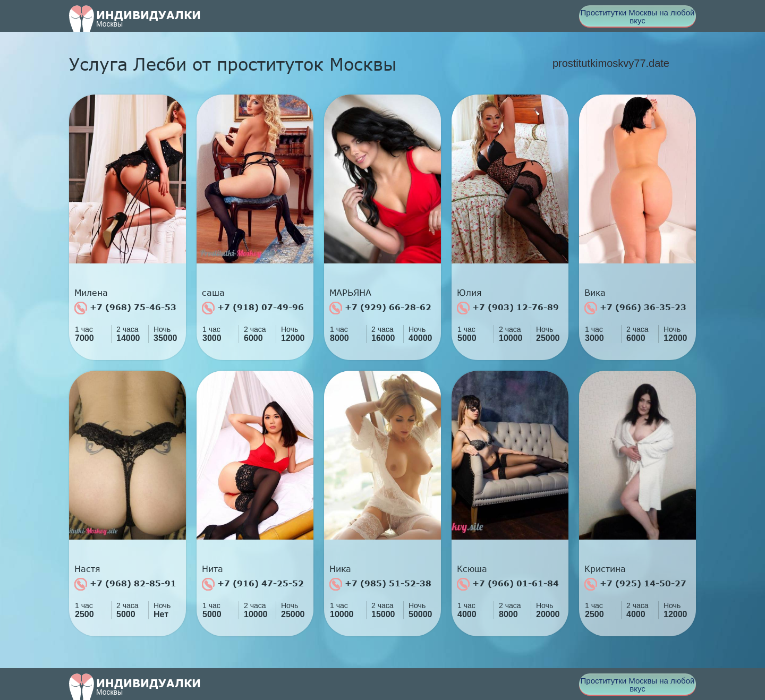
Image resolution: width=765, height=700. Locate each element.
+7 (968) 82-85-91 (125, 584)
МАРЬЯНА (350, 293)
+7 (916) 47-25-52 (253, 584)
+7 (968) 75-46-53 (125, 308)
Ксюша (472, 569)
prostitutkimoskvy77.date (611, 63)
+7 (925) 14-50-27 (635, 584)
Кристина (605, 569)
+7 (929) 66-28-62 (380, 308)
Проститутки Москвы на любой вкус (638, 16)
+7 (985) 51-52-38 (380, 584)
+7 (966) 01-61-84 (508, 584)
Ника (340, 569)
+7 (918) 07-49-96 (253, 308)
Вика (595, 293)
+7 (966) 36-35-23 (635, 308)
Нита (212, 569)
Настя (87, 569)
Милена (91, 293)
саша (213, 293)
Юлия (469, 293)
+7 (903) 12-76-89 (508, 308)
